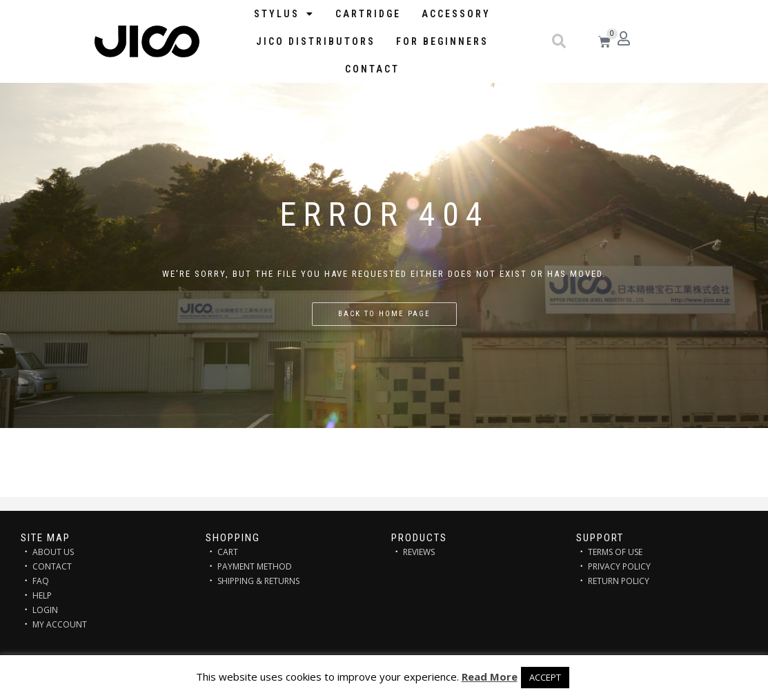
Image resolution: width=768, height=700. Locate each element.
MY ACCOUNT (60, 624)
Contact (372, 69)
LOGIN (45, 610)
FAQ (41, 581)
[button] (559, 41)
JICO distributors (316, 41)
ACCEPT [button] (545, 677)
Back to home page (384, 314)
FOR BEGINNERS (442, 41)
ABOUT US (53, 552)
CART (228, 552)
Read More (490, 677)
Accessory (456, 14)
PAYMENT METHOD (255, 566)
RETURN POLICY (619, 581)
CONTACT (52, 566)
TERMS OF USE (615, 552)
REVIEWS (419, 552)
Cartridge (368, 14)
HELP (42, 595)
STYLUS (284, 14)
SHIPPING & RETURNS (258, 581)
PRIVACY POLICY (619, 566)
